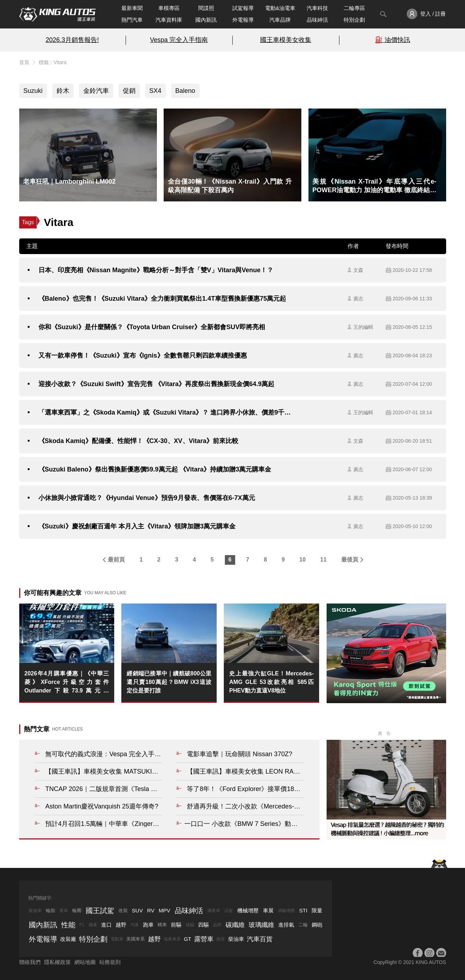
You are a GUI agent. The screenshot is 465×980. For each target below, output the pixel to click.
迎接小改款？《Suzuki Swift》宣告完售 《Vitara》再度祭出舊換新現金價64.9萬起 (157, 384)
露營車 (204, 939)
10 (302, 560)
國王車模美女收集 (286, 40)
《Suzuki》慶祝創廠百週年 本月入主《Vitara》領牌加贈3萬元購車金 (137, 526)
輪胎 (51, 910)
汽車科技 (317, 8)
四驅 (204, 925)
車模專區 (169, 8)
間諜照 (206, 8)
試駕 (229, 911)
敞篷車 (35, 911)
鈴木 (63, 91)
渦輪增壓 (286, 911)
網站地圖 (85, 962)
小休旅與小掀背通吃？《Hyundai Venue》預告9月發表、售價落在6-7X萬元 (147, 498)
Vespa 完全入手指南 (179, 40)
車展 (268, 910)
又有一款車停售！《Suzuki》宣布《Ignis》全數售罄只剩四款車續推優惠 (143, 355)
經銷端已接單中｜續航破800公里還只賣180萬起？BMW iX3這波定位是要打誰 (169, 682)
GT (188, 939)
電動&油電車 (280, 8)
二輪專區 (354, 8)
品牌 (217, 925)
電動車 (117, 939)
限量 (317, 910)
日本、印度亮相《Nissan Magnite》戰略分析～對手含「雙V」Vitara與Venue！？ (156, 270)
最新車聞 (132, 8)
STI (303, 910)
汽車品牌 (280, 20)
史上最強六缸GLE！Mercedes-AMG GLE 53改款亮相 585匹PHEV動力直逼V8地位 (271, 682)
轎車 (162, 925)
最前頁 (116, 560)
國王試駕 (100, 911)
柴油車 (236, 939)
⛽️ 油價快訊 (393, 40)
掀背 (221, 939)
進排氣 (286, 925)
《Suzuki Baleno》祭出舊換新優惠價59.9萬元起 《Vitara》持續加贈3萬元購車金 (155, 469)
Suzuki (33, 91)
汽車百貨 (260, 939)
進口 (106, 925)
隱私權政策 (57, 962)
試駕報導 (243, 8)
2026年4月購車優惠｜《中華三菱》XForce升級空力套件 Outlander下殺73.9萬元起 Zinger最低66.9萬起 (67, 683)
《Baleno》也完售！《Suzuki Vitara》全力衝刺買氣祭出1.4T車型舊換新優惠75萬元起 (162, 299)
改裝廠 (68, 939)
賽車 (64, 911)
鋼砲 (317, 925)
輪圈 (77, 910)
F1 (82, 925)
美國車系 (136, 939)
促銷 (129, 91)
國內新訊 (206, 20)
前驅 (176, 925)
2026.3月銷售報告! (72, 40)
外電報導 (243, 20)
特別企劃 (354, 20)
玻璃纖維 (261, 925)
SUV (138, 910)
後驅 (190, 925)
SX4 (155, 91)
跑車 (148, 925)
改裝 (123, 910)
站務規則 (110, 962)
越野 (121, 925)
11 (323, 560)
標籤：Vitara (53, 62)
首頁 (24, 62)
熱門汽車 (132, 20)
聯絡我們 (30, 962)
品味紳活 (317, 20)
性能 (68, 925)
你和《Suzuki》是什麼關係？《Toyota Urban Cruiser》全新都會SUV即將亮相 (152, 327)
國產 (93, 925)
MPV (165, 910)
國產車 (214, 911)
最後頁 (350, 560)
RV (151, 910)
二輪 (303, 925)
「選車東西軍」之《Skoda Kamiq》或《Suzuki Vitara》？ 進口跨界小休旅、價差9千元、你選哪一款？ (168, 412)
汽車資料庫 (169, 20)
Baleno (185, 91)
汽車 (134, 925)
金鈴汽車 (96, 91)
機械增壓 (248, 910)
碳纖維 (235, 925)
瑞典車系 (172, 939)
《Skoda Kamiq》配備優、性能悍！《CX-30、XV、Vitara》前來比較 (139, 441)
